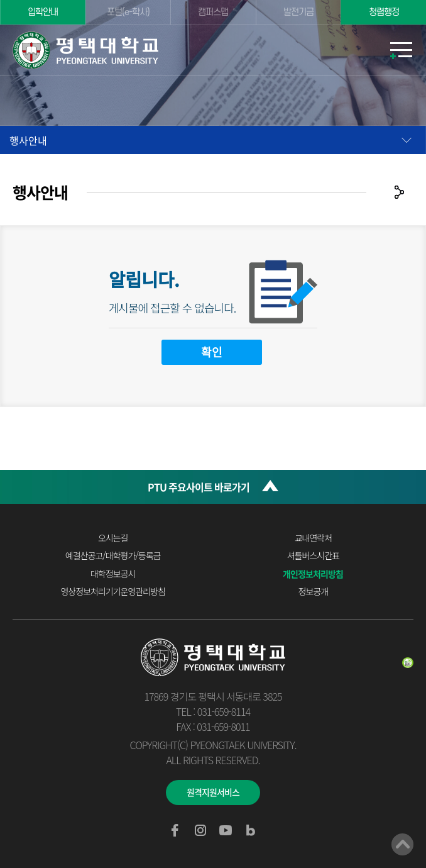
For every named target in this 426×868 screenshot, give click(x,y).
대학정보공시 (113, 574)
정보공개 (314, 591)
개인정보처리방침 (313, 574)
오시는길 (113, 538)
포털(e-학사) (128, 12)
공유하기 (399, 192)
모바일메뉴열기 (401, 50)
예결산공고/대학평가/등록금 (113, 555)
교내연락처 (313, 538)
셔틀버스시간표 (313, 555)
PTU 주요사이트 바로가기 (199, 487)
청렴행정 (384, 12)
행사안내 (28, 140)
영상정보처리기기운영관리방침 (113, 591)
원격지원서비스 (213, 792)
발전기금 (298, 12)
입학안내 (43, 12)
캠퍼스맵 (213, 12)
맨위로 (402, 844)
